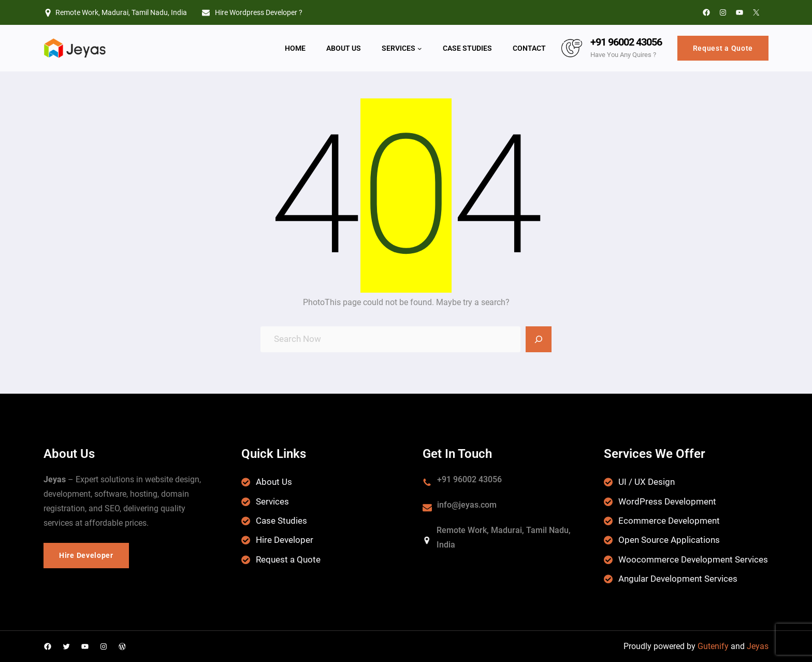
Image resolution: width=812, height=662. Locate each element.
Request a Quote (723, 48)
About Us (274, 482)
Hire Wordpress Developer (256, 12)
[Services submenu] (420, 48)
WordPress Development (667, 501)
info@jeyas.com (467, 505)
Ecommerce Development (669, 521)
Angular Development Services (678, 579)
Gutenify (713, 646)
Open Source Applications (669, 540)
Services (272, 501)
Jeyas (758, 646)
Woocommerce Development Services (693, 559)
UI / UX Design (647, 482)
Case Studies (281, 521)
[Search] (539, 339)
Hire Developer (285, 540)
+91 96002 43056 (626, 42)
